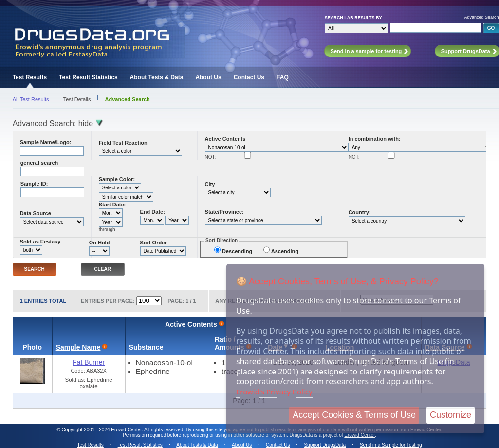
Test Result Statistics (88, 77)
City (210, 184)
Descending (237, 251)
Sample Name (78, 347)
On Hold (100, 243)
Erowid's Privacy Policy (274, 392)
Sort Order (154, 243)
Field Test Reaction (123, 143)
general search (39, 163)
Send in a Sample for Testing (391, 445)
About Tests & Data (157, 77)
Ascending (285, 251)
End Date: (153, 212)
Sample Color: (117, 179)
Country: (360, 212)
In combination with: (375, 139)
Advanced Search (482, 17)
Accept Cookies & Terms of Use (354, 415)
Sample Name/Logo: (46, 142)
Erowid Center (360, 435)
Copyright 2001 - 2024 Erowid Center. (102, 430)
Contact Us (249, 77)
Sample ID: (34, 184)
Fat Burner (89, 362)
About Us (208, 77)
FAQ (283, 77)
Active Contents (225, 139)
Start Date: (112, 205)
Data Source (36, 213)
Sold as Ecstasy (40, 242)
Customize (451, 415)
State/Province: (224, 212)
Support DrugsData (325, 445)
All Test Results (31, 99)
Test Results (30, 77)
